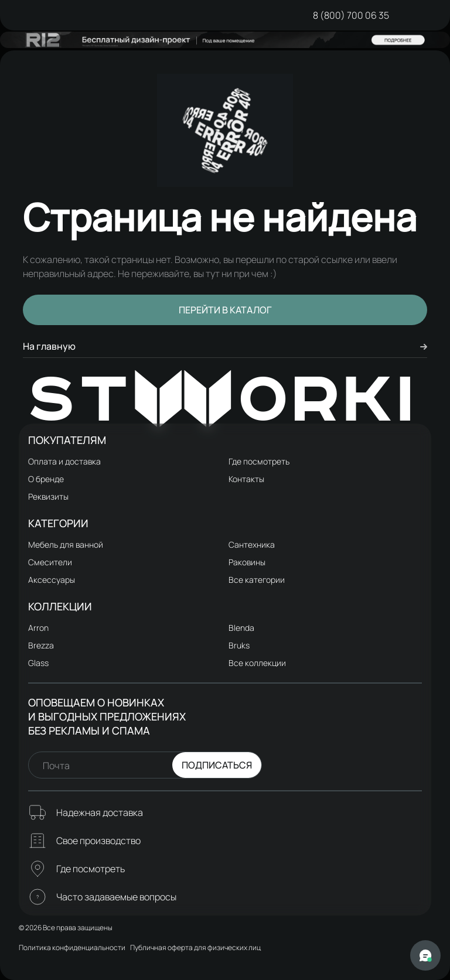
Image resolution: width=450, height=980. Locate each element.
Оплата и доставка (64, 461)
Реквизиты (48, 496)
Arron (38, 628)
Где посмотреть (259, 461)
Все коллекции (257, 663)
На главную (225, 346)
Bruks (239, 645)
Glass (38, 663)
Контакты (246, 479)
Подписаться (217, 765)
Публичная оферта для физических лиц (195, 947)
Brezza (41, 645)
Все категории (257, 580)
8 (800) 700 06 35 (351, 15)
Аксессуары (52, 580)
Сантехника (252, 544)
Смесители (50, 562)
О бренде (46, 479)
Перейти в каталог (225, 310)
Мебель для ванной (66, 544)
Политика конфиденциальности (72, 947)
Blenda (241, 628)
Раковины (247, 562)
